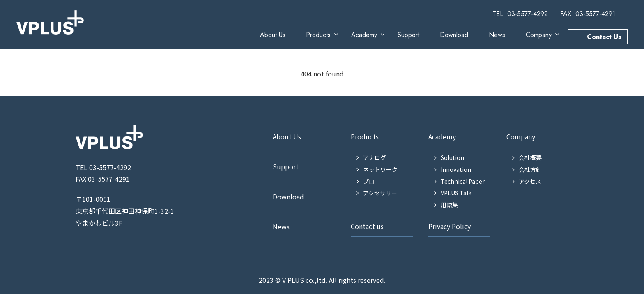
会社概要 (530, 157)
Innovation (456, 169)
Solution (452, 157)
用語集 (449, 205)
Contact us (367, 226)
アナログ (375, 157)
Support (408, 35)
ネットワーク (380, 169)
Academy (364, 35)
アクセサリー (380, 193)
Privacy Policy (450, 226)
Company (539, 35)
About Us (273, 35)
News (497, 35)
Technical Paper (463, 181)
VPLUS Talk (456, 193)
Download (454, 35)
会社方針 (530, 169)
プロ (369, 181)
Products (318, 35)
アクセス (530, 181)
